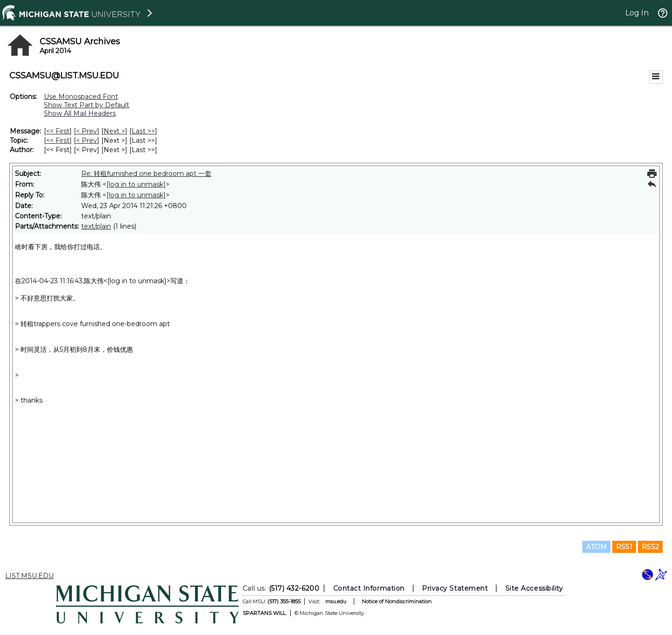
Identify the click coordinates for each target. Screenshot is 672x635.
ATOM (596, 547)
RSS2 (650, 547)
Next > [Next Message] (114, 131)
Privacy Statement (455, 588)
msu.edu (336, 601)
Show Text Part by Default (87, 105)
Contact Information (369, 588)
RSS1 (624, 547)
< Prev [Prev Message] (87, 131)
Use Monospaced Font (81, 97)
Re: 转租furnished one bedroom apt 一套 (146, 174)
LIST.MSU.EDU (29, 576)
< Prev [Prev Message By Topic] (87, 140)
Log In (637, 13)
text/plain (96, 226)
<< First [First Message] (58, 131)
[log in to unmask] (136, 184)
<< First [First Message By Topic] (58, 140)
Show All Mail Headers (80, 113)
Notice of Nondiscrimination (397, 601)
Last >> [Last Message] (143, 131)
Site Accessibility (534, 588)
